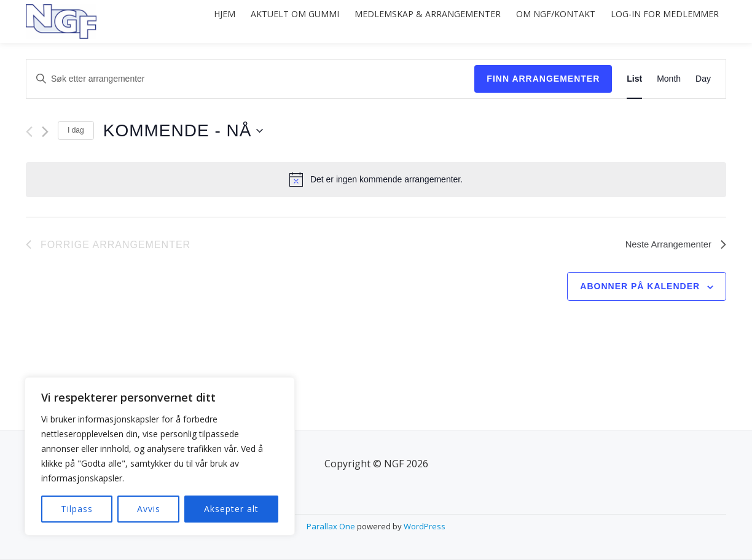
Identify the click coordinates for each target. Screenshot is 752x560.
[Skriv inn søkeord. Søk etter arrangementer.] (250, 79)
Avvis (149, 509)
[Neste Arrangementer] (45, 132)
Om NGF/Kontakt (545, 21)
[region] (160, 456)
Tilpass (77, 509)
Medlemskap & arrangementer (410, 21)
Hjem (194, 21)
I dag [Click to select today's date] (76, 130)
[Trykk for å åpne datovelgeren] (183, 131)
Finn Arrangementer (543, 79)
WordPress (425, 526)
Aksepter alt (231, 509)
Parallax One (332, 526)
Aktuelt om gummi (271, 21)
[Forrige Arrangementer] (29, 132)
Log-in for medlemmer (661, 21)
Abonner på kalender (640, 286)
